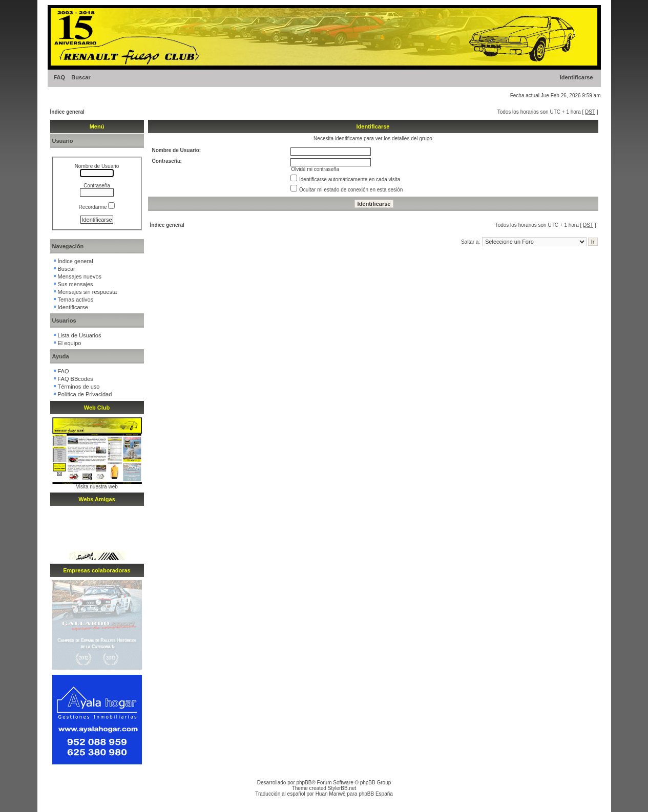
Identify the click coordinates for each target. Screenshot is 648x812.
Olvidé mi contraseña (315, 169)
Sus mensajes (76, 284)
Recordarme (97, 207)
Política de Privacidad (85, 394)
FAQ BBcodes (76, 379)
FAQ (60, 77)
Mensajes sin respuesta (88, 292)
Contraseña (97, 186)
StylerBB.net (342, 788)
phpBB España (376, 794)
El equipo (70, 343)
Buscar (81, 77)
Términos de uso (79, 387)
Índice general (67, 112)
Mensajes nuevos (80, 276)
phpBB (304, 783)
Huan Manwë (331, 794)
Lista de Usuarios (80, 335)
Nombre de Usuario (97, 166)
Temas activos (76, 300)
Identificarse (577, 77)
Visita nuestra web (97, 487)
